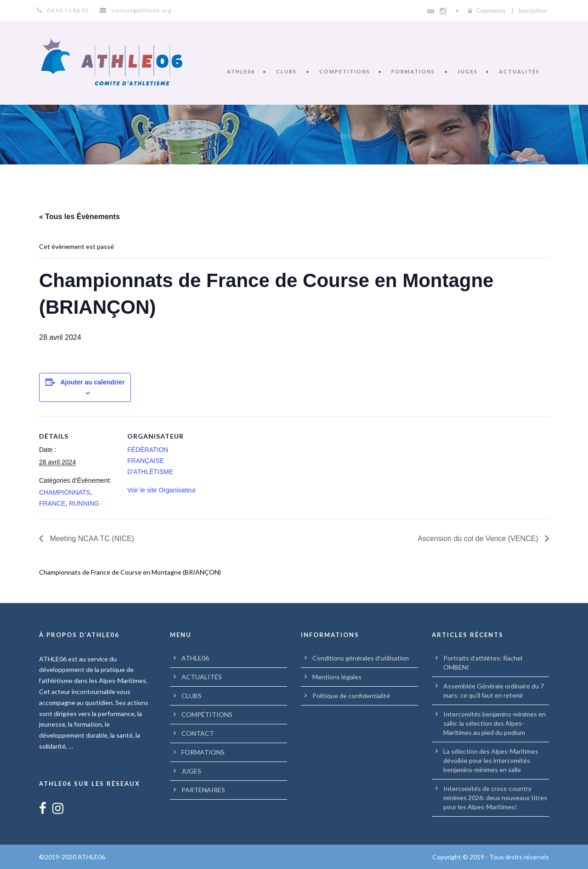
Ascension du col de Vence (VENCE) (479, 539)
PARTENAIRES (203, 790)
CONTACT (198, 733)
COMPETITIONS (345, 71)
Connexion (491, 11)
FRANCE (52, 503)
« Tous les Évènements (79, 217)
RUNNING (84, 503)
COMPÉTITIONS (207, 714)
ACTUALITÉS (519, 71)
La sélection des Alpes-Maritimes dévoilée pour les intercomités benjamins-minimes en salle (491, 760)
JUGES (468, 71)
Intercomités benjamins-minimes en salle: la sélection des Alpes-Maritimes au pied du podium (495, 723)
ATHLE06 (241, 71)
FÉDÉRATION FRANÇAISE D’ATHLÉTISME (150, 461)
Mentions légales (337, 677)
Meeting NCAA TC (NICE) (91, 539)
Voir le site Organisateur (161, 490)
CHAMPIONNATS (65, 492)
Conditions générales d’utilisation (361, 658)
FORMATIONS (413, 71)
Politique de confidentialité (351, 696)
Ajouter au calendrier (92, 382)
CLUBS (286, 71)
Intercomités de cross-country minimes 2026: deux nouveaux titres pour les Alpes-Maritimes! (495, 798)
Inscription (532, 11)
